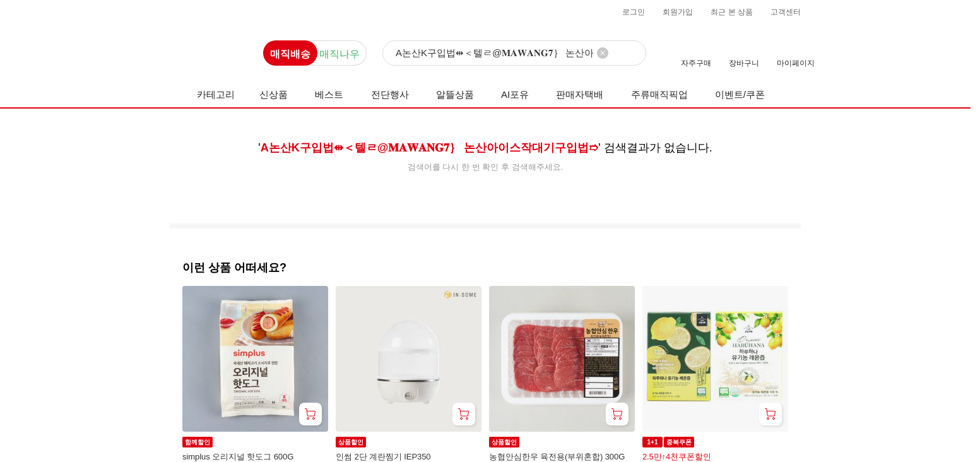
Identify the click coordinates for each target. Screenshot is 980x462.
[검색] (514, 54)
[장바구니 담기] (310, 414)
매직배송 (290, 54)
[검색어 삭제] (603, 53)
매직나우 (339, 54)
